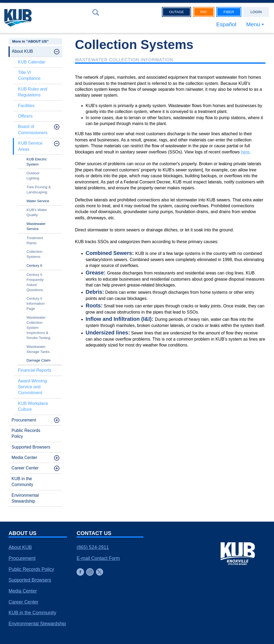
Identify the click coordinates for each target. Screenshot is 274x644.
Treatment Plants (35, 240)
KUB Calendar (32, 62)
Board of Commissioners (33, 129)
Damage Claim (39, 360)
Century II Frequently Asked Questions (35, 282)
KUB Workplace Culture (33, 406)
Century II (34, 265)
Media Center (24, 457)
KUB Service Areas (30, 146)
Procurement (24, 420)
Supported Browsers (31, 447)
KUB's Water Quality (37, 212)
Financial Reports (35, 370)
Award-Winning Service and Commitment (32, 387)
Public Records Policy (26, 433)
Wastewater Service (36, 226)
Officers (25, 116)
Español (226, 24)
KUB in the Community (22, 482)
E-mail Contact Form (98, 558)
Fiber (229, 12)
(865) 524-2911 (93, 547)
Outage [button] (177, 12)
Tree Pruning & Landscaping (39, 190)
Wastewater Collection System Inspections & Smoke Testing (38, 328)
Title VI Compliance (29, 75)
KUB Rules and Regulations (33, 92)
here (245, 152)
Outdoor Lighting (33, 176)
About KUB (22, 51)
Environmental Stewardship (25, 498)
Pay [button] (204, 12)
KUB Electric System (37, 162)
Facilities (26, 106)
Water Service (38, 201)
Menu (253, 24)
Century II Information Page (36, 304)
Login (256, 12)
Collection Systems (35, 254)
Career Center (25, 468)
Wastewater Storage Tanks (38, 349)
